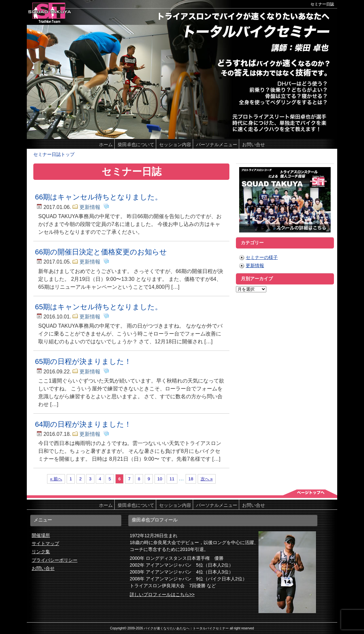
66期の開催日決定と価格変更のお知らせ (101, 252)
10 (160, 479)
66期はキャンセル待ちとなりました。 (99, 197)
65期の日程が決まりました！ (83, 361)
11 (172, 479)
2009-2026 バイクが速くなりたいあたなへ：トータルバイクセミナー (178, 628)
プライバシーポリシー (55, 560)
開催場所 (41, 535)
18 (191, 479)
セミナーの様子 (262, 257)
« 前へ (56, 479)
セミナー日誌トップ (54, 154)
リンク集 (41, 552)
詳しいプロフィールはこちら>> (162, 594)
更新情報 (90, 207)
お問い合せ (43, 568)
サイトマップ (45, 543)
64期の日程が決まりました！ (83, 424)
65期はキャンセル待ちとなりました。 (99, 307)
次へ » (207, 479)
